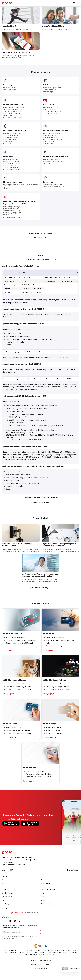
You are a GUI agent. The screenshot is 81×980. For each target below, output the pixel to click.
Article (43, 900)
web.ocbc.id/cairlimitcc (15, 118)
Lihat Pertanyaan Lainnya (41, 502)
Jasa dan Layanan (7, 893)
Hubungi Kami (6, 917)
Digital (4, 884)
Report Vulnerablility (41, 969)
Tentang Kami (46, 884)
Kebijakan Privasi (46, 961)
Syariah (44, 880)
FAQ (43, 893)
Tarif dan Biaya (7, 897)
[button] (40, 266)
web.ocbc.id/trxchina (14, 217)
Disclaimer (33, 961)
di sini (54, 955)
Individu (4, 876)
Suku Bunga (6, 904)
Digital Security (46, 904)
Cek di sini (10, 144)
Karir (43, 897)
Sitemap (47, 965)
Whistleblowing (36, 965)
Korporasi (5, 880)
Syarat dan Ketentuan (48, 890)
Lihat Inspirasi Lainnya (41, 588)
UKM (43, 876)
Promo (4, 890)
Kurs (3, 900)
